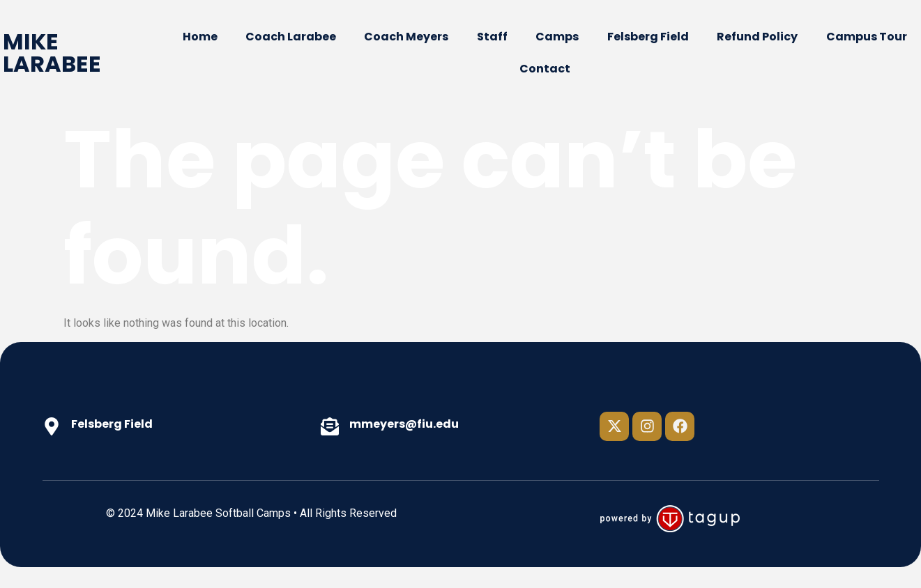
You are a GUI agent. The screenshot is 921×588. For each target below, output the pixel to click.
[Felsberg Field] (52, 426)
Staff (492, 37)
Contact (545, 69)
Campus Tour (867, 37)
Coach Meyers (406, 37)
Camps (557, 37)
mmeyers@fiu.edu (404, 424)
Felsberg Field (648, 37)
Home (200, 37)
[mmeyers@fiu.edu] (330, 426)
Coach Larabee (291, 37)
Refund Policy (757, 37)
